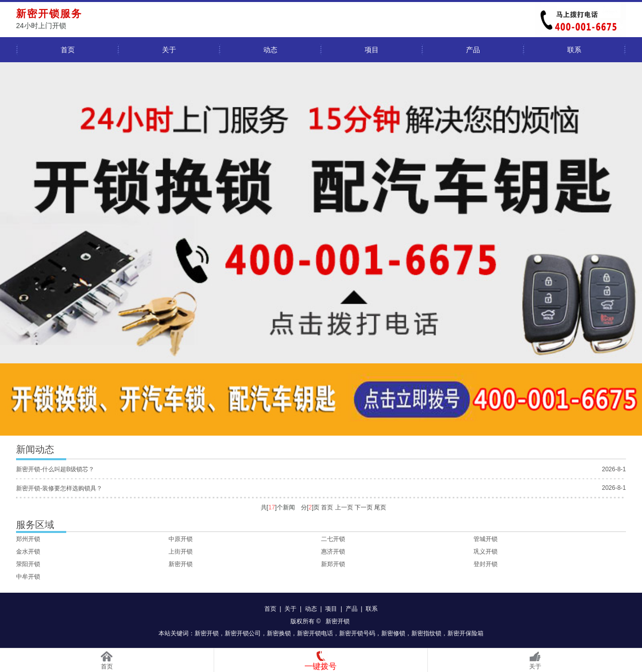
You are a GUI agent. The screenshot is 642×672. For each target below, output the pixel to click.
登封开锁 (486, 564)
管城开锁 (486, 539)
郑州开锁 (28, 539)
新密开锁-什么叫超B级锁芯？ (55, 469)
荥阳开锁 (28, 564)
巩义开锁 (486, 552)
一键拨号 (320, 666)
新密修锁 (393, 633)
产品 (473, 50)
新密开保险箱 (465, 633)
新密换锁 (279, 633)
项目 (372, 50)
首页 (68, 50)
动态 (270, 50)
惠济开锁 (333, 552)
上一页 (344, 507)
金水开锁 (28, 552)
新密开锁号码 (357, 633)
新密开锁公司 (243, 633)
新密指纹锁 (426, 633)
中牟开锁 (28, 577)
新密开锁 (181, 564)
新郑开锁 (333, 564)
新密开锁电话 (315, 633)
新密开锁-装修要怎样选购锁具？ (59, 488)
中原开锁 (181, 539)
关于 (169, 50)
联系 (574, 50)
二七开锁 (333, 539)
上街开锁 (181, 552)
